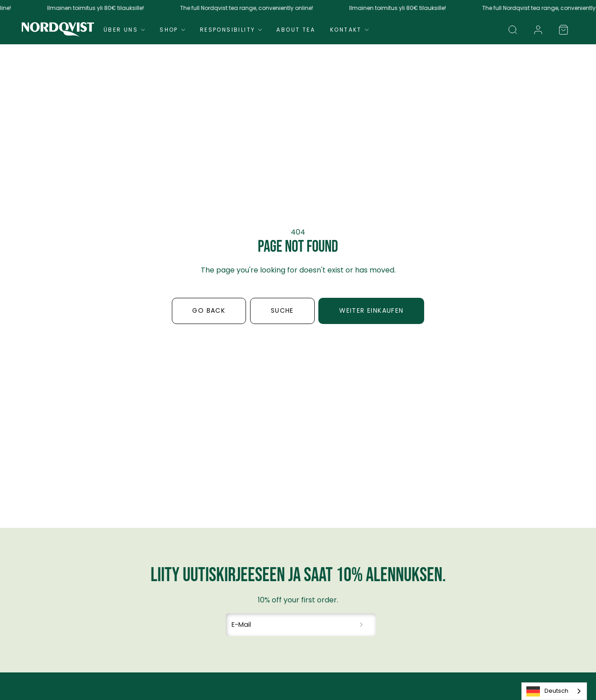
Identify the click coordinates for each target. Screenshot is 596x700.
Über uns (125, 30)
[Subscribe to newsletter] (362, 625)
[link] (538, 30)
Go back (209, 310)
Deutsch (547, 691)
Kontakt (350, 30)
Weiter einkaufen (371, 310)
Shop (173, 30)
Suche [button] (282, 310)
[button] (513, 30)
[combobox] (554, 691)
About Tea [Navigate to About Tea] (296, 30)
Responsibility (232, 30)
